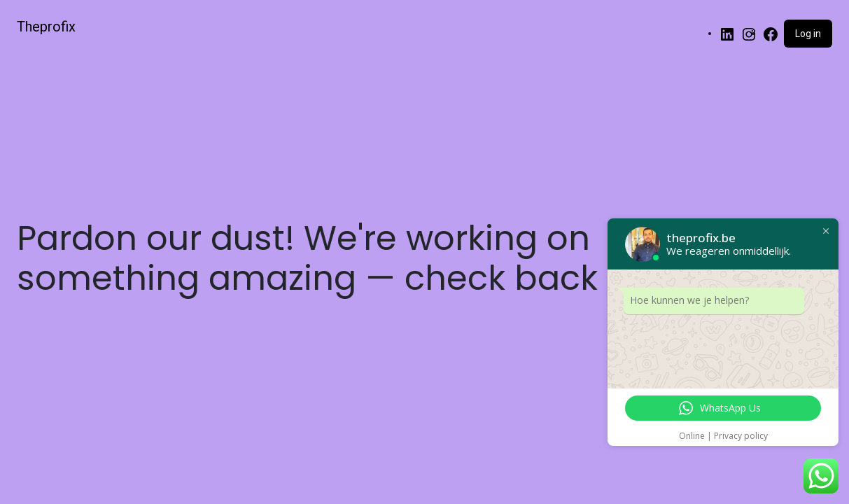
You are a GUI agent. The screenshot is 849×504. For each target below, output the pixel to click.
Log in (808, 34)
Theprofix (46, 27)
